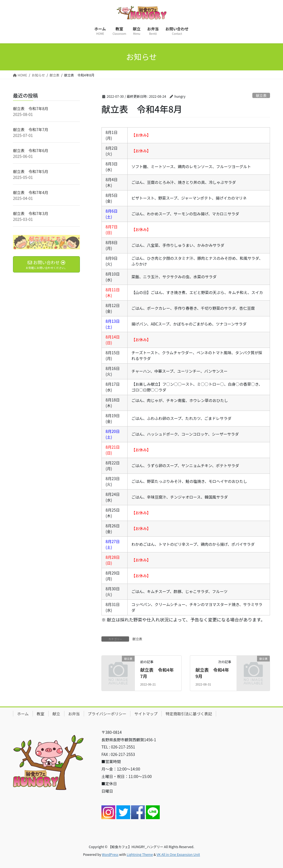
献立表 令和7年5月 (31, 171)
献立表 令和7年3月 (31, 213)
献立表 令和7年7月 (31, 129)
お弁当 (74, 714)
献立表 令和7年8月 (31, 108)
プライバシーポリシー (107, 714)
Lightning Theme (140, 854)
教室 (41, 714)
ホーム (23, 714)
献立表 (261, 95)
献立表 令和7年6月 (31, 150)
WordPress (110, 854)
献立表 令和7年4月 (31, 192)
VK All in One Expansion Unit (178, 854)
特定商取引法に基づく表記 (189, 714)
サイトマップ (146, 714)
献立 (56, 714)
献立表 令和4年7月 (157, 673)
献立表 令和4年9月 (212, 673)
